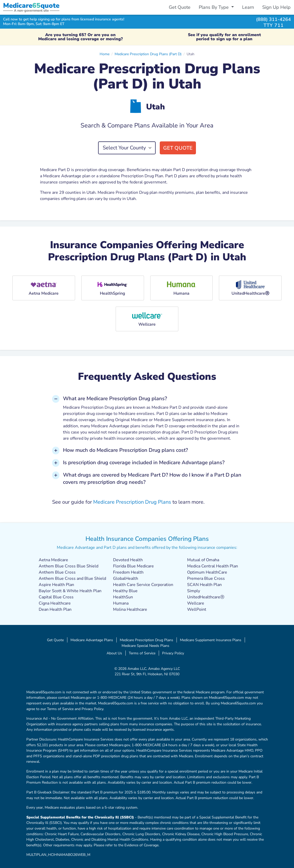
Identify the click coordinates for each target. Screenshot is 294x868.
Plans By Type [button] (214, 7)
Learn (248, 7)
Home (105, 54)
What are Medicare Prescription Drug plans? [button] (115, 399)
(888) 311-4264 (273, 19)
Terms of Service (142, 653)
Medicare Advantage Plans (92, 640)
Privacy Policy (173, 653)
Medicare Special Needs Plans (145, 646)
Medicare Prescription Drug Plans (132, 502)
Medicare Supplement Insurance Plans (211, 640)
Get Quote (180, 7)
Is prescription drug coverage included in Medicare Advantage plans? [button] (144, 463)
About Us (114, 653)
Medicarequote (31, 6)
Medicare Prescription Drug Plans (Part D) (148, 54)
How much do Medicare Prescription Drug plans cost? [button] (125, 450)
